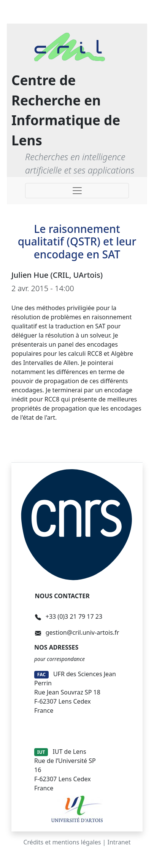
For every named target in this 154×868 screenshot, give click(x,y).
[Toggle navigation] (77, 191)
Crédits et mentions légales (62, 842)
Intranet (119, 842)
